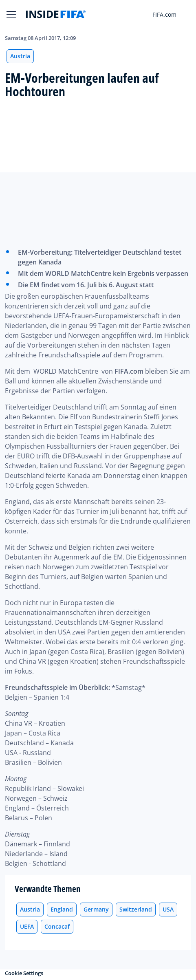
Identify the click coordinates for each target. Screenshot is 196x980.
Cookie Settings (24, 973)
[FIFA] (56, 14)
